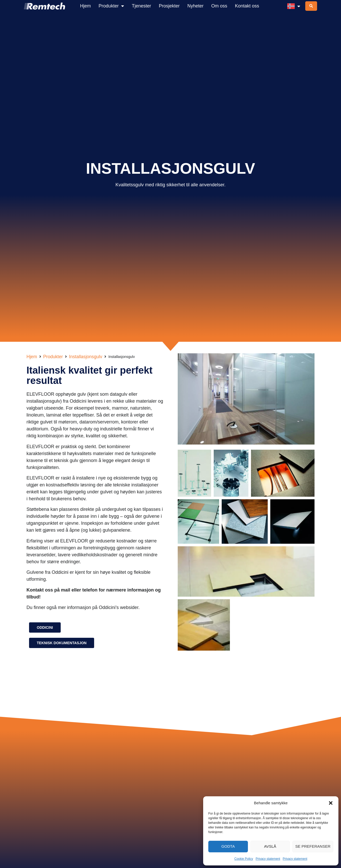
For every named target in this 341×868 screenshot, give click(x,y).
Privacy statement (268, 859)
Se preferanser (313, 846)
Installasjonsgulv (86, 357)
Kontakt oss (247, 6)
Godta (228, 846)
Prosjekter (169, 6)
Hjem (85, 6)
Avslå (270, 846)
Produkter (111, 6)
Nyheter (195, 6)
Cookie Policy (244, 859)
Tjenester (141, 6)
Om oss (219, 6)
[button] (331, 803)
